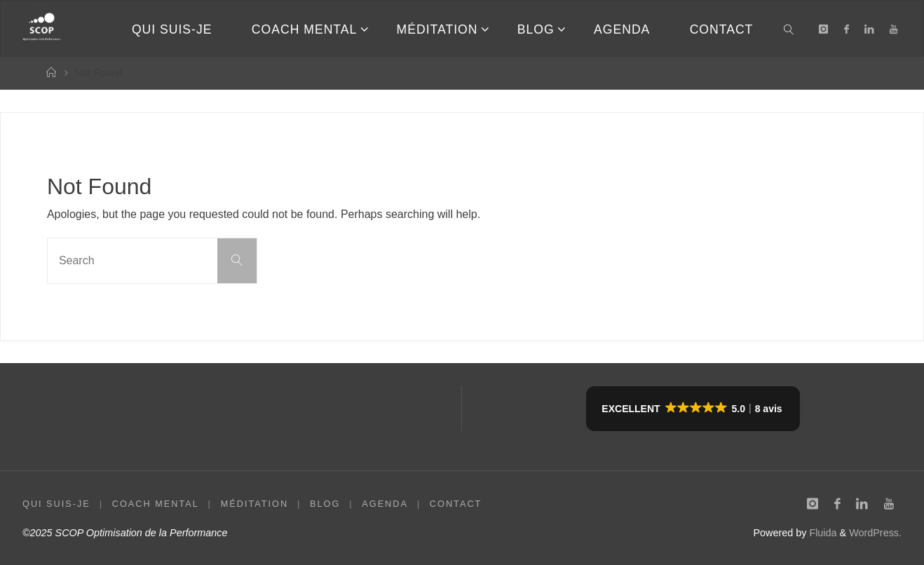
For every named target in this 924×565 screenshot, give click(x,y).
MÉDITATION (256, 504)
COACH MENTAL (156, 504)
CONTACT (457, 504)
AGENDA (386, 504)
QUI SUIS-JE (56, 504)
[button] (693, 409)
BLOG (327, 504)
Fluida (821, 533)
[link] (790, 29)
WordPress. (875, 533)
